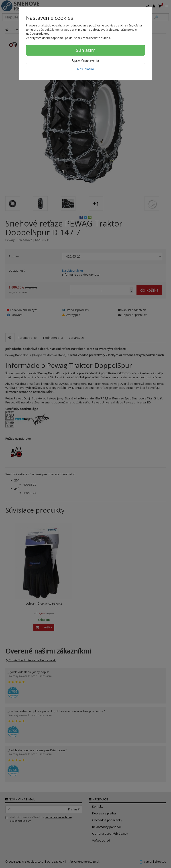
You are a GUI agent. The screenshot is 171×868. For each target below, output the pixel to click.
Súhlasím (86, 50)
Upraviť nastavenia (85, 60)
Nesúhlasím (85, 69)
